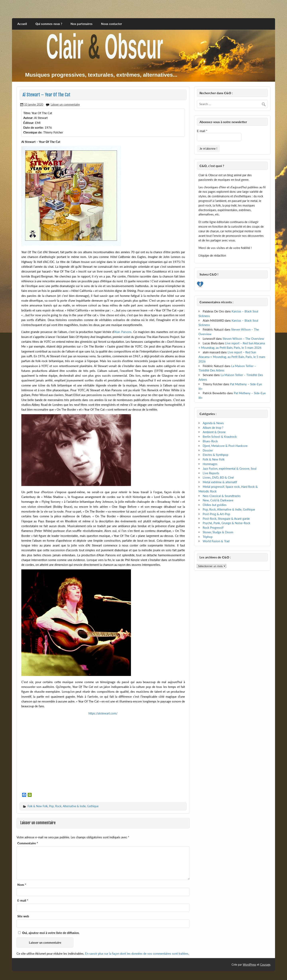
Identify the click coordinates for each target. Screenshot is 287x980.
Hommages (210, 464)
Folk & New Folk (38, 806)
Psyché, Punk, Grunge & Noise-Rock (227, 523)
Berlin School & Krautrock (220, 437)
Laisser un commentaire (65, 104)
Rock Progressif (213, 528)
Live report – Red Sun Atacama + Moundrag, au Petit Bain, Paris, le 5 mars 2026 (232, 357)
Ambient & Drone (214, 432)
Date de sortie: (33, 127)
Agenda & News (213, 423)
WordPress (249, 965)
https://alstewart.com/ (103, 713)
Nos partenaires (82, 24)
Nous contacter (112, 24)
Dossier (208, 450)
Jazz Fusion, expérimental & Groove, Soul (230, 468)
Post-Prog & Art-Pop (216, 514)
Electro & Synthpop (215, 455)
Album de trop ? (213, 428)
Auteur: (28, 118)
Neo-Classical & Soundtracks (222, 496)
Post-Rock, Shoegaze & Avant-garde (226, 519)
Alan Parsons (123, 332)
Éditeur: (29, 123)
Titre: (27, 113)
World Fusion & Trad (216, 541)
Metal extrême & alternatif (220, 482)
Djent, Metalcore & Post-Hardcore (225, 446)
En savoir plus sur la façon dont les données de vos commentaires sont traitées (137, 953)
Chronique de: (33, 132)
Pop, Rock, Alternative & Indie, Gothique (74, 806)
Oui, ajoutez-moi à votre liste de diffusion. (49, 933)
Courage (265, 965)
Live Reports (211, 473)
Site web (23, 916)
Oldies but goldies (215, 505)
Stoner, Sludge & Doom (218, 532)
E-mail (23, 900)
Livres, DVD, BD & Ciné (218, 477)
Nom (22, 885)
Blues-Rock (210, 441)
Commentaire (28, 843)
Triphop (208, 537)
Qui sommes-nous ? (49, 24)
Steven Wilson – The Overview (243, 339)
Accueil (22, 24)
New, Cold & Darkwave (218, 500)
